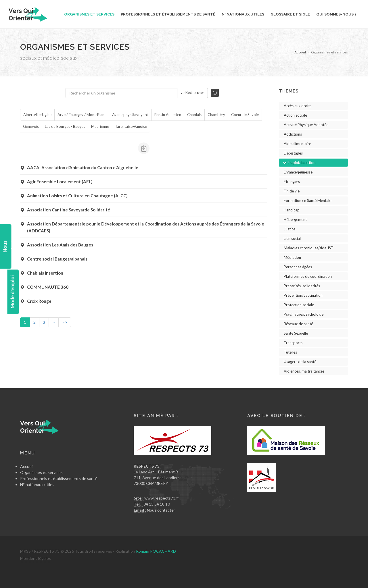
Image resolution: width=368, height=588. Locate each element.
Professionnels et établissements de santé (59, 478)
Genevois (31, 127)
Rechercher (192, 93)
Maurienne (100, 127)
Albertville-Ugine (37, 115)
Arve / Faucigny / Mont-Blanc (82, 115)
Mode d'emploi (12, 292)
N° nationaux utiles (37, 484)
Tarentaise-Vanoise (131, 127)
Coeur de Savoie (245, 115)
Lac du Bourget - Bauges (65, 127)
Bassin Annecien (168, 115)
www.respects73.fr (162, 498)
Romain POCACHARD (156, 551)
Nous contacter (161, 510)
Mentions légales (36, 558)
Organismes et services (41, 472)
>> (65, 322)
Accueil (300, 52)
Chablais (194, 115)
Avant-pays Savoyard (130, 115)
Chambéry (216, 115)
